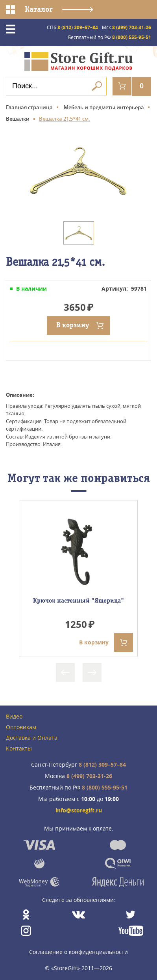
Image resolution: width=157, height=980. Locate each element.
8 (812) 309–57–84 (72, 27)
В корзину (73, 325)
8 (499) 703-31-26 (127, 27)
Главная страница (29, 107)
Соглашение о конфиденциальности (78, 952)
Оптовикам (21, 727)
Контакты (19, 749)
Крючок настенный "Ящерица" (78, 601)
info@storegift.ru (79, 811)
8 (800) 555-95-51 (110, 37)
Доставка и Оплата (32, 738)
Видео (14, 717)
